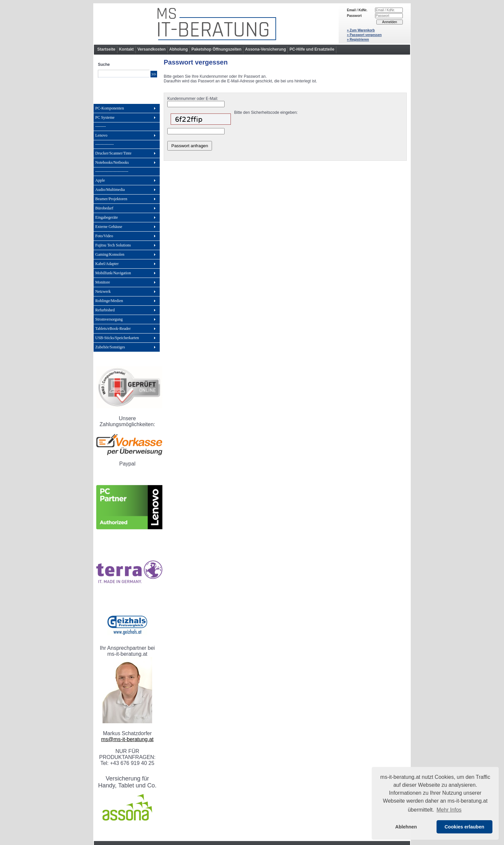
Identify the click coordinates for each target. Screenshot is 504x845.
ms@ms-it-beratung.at (127, 739)
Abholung (179, 49)
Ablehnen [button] (406, 827)
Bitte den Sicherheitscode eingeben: (266, 112)
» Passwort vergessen (364, 35)
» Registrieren (358, 40)
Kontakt (126, 49)
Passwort (354, 16)
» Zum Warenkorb (361, 30)
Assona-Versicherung (265, 49)
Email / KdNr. (357, 10)
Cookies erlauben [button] (464, 827)
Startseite (106, 49)
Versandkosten (151, 49)
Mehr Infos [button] (449, 810)
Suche (104, 65)
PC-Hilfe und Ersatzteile (312, 49)
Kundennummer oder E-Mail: (193, 99)
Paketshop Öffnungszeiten (216, 49)
